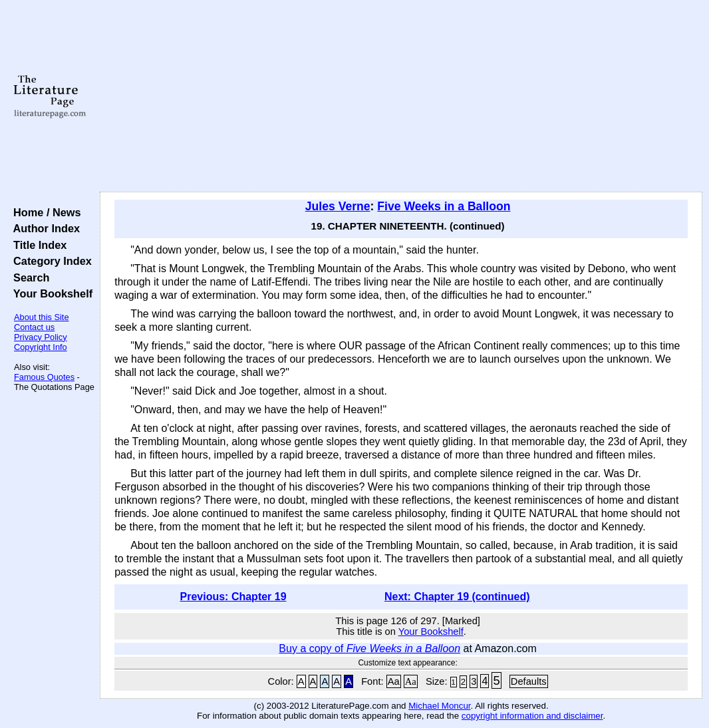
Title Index (37, 245)
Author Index (44, 228)
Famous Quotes (44, 377)
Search (28, 277)
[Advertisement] (401, 96)
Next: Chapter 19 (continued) (457, 597)
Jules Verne (338, 206)
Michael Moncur (439, 706)
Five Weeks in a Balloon (444, 206)
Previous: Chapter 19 (233, 597)
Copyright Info (41, 347)
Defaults (529, 681)
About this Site (42, 317)
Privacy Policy (41, 337)
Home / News (44, 212)
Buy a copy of (369, 648)
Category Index (50, 261)
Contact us (34, 327)
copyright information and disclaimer (532, 716)
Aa (394, 681)
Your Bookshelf (50, 293)
